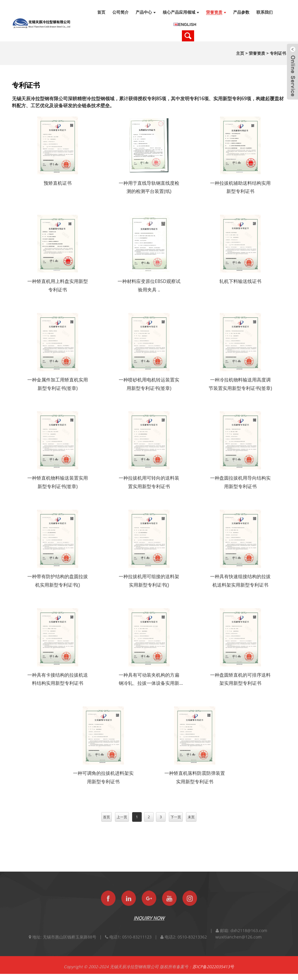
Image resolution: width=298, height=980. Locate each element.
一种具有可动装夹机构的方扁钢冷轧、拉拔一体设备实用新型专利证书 (149, 680)
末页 (191, 817)
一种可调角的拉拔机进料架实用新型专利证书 (103, 777)
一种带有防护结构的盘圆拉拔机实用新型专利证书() (58, 581)
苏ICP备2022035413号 (213, 973)
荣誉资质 (257, 53)
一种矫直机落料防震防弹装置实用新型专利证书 (195, 777)
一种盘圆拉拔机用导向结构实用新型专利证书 (240, 482)
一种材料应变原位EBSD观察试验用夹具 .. (149, 285)
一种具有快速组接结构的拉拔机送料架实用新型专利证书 (240, 581)
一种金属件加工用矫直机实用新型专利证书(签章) (58, 384)
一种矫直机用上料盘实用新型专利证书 (58, 285)
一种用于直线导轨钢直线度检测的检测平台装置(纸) (149, 187)
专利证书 (278, 53)
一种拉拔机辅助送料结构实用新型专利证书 (240, 187)
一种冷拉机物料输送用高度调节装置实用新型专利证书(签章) (240, 384)
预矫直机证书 (58, 183)
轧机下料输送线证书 (240, 281)
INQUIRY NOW (149, 925)
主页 (240, 53)
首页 (107, 817)
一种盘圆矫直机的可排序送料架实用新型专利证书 (240, 679)
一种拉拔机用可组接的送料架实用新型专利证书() (149, 581)
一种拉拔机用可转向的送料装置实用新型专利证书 (149, 482)
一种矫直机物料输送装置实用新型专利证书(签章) (58, 482)
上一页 (122, 817)
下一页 (176, 817)
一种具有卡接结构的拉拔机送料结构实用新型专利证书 (58, 679)
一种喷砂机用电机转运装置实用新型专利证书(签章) (149, 384)
